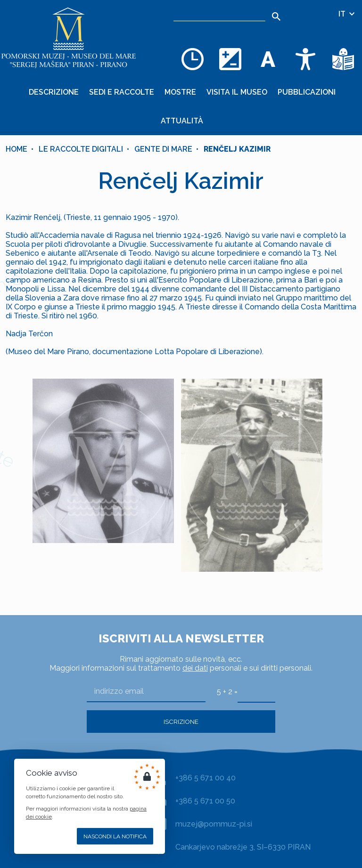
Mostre (180, 92)
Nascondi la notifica (115, 836)
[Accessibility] (305, 59)
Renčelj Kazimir (237, 149)
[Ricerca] (219, 14)
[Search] (276, 16)
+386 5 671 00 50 (205, 801)
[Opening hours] (192, 59)
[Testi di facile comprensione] (343, 59)
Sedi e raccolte (122, 92)
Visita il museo (237, 92)
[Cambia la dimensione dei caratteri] (268, 59)
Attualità (182, 121)
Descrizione (54, 92)
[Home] (68, 38)
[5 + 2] (256, 691)
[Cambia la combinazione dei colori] (230, 59)
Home (16, 149)
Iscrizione (181, 722)
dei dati (195, 668)
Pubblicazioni (307, 92)
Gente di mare (163, 149)
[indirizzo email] (146, 692)
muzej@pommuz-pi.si (214, 824)
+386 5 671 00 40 (206, 778)
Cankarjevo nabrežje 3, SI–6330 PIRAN (243, 847)
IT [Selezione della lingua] (347, 14)
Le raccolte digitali (81, 149)
